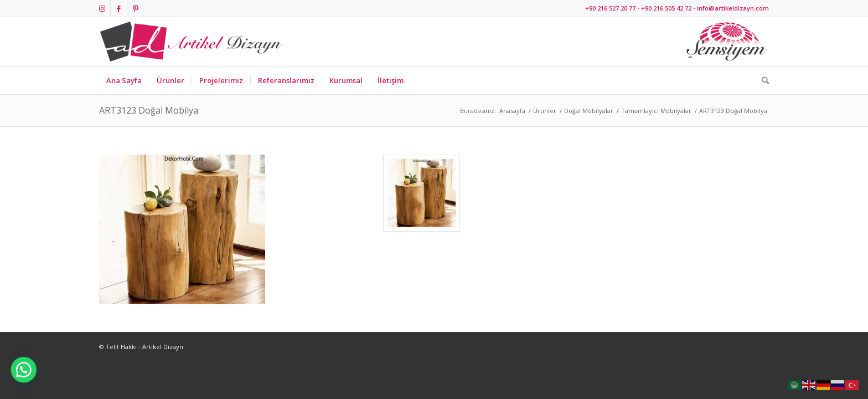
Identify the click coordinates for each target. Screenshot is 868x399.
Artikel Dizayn (163, 347)
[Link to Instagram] (102, 8)
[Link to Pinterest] (136, 8)
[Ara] (762, 80)
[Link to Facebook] (119, 8)
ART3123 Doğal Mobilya (149, 110)
